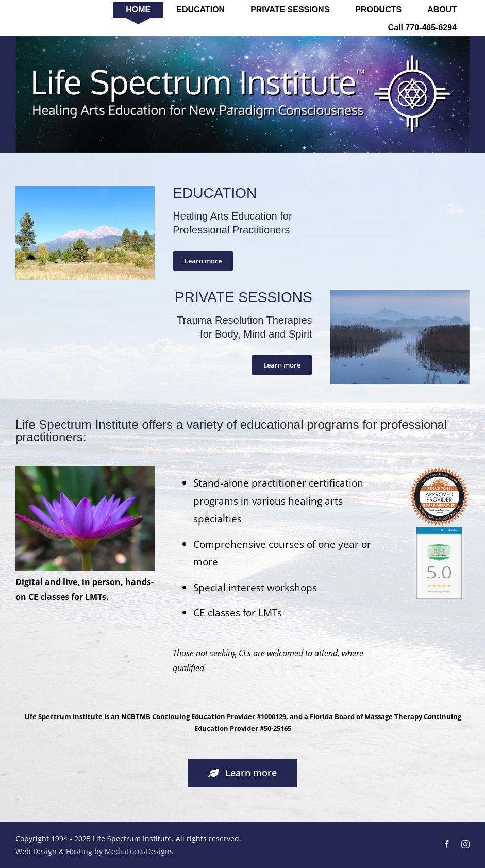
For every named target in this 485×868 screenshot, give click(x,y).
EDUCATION (215, 193)
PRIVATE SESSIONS (244, 297)
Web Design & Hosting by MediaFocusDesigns (94, 851)
